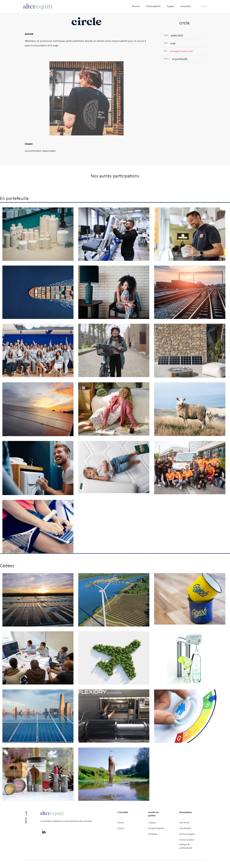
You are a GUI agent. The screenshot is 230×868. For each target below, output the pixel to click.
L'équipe (152, 823)
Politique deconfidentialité (186, 846)
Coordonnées (185, 828)
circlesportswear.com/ (181, 51)
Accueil (121, 823)
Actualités (153, 834)
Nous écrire (184, 823)
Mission (121, 828)
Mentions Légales (187, 834)
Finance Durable (186, 840)
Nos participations (156, 828)
